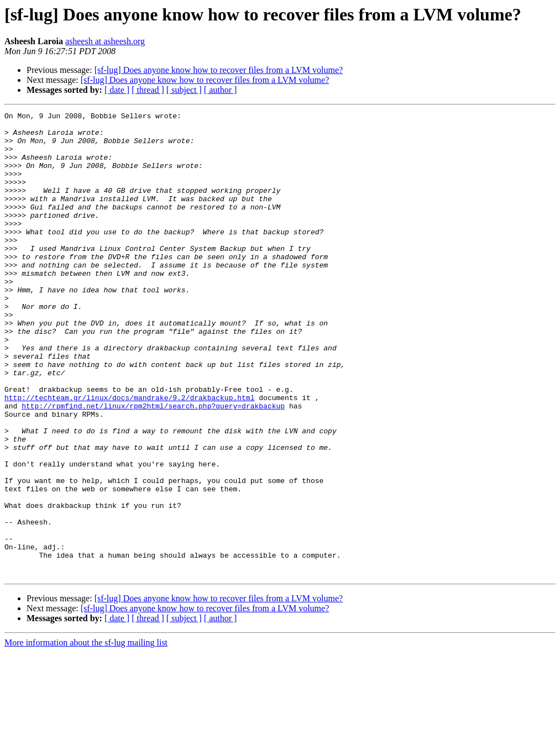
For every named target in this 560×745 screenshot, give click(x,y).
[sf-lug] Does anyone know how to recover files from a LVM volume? (219, 70)
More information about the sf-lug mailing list (86, 735)
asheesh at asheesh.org (105, 41)
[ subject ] (184, 90)
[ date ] (117, 90)
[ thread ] (148, 90)
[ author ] (221, 90)
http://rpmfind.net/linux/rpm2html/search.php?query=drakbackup (153, 465)
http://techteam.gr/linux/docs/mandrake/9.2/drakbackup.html (129, 455)
